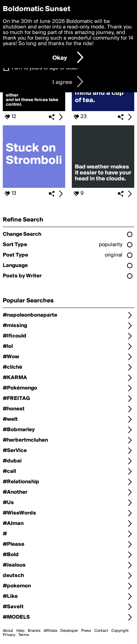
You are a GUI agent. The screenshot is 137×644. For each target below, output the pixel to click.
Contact (101, 631)
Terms (24, 635)
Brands (34, 631)
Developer (69, 631)
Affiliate (50, 631)
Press (86, 631)
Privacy (9, 635)
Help (20, 631)
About (8, 631)
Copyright (120, 631)
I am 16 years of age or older (45, 68)
